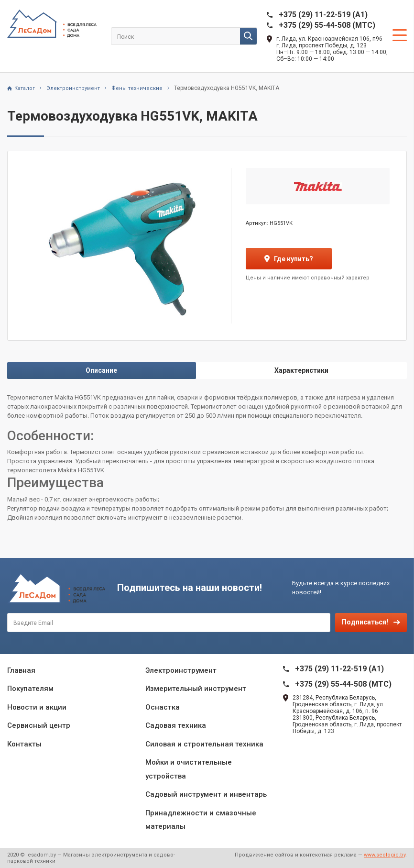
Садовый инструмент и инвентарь (206, 794)
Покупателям (30, 689)
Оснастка (163, 707)
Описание (101, 370)
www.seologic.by (385, 855)
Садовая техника (176, 725)
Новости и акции (37, 707)
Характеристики (301, 370)
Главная (21, 670)
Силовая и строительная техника (204, 744)
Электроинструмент (181, 670)
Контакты (24, 744)
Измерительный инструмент (196, 689)
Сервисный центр (39, 725)
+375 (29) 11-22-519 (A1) (323, 15)
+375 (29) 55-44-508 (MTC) (327, 25)
